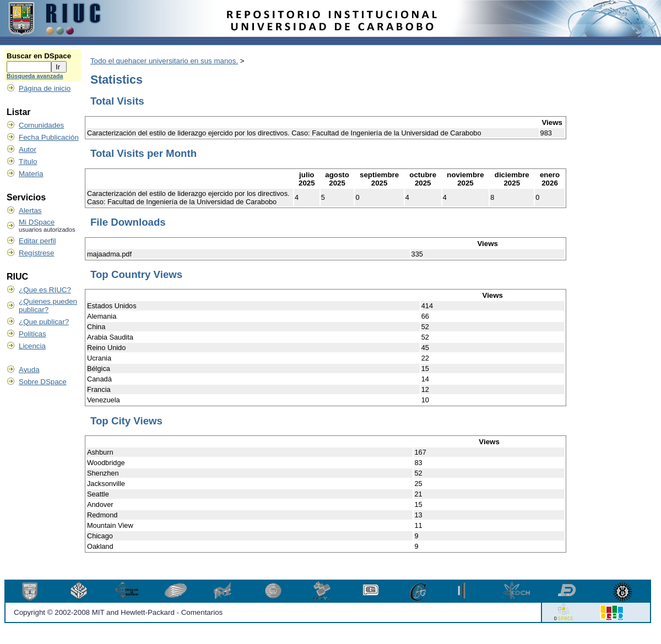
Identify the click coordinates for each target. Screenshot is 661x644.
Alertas (30, 211)
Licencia (32, 346)
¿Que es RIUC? (45, 290)
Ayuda (29, 370)
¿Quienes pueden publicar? (48, 305)
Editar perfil (37, 241)
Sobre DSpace (43, 382)
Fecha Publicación (49, 137)
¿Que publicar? (44, 322)
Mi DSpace (37, 222)
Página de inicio (45, 88)
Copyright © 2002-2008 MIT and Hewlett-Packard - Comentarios (118, 612)
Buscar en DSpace (39, 56)
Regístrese (36, 253)
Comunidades (41, 125)
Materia (31, 174)
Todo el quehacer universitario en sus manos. (164, 61)
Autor (28, 149)
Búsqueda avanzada (35, 76)
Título (28, 162)
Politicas (32, 334)
